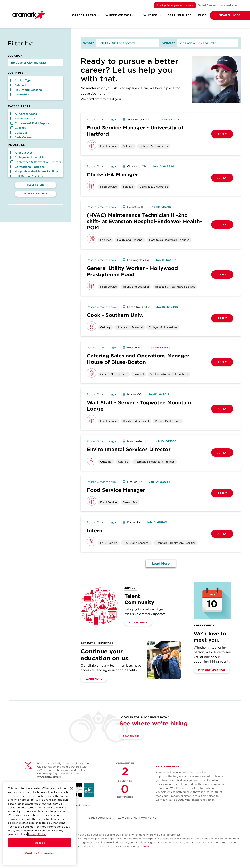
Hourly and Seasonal (26, 90)
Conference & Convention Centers (36, 162)
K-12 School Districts (27, 176)
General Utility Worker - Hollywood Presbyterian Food (132, 271)
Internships (20, 94)
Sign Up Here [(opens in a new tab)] (138, 622)
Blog (203, 15)
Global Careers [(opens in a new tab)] (207, 5)
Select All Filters (36, 194)
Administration (23, 119)
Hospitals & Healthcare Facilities (34, 171)
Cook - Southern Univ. (115, 315)
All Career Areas (24, 114)
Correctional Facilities (27, 167)
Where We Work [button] (121, 15)
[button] (224, 15)
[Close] (71, 788)
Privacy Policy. (37, 834)
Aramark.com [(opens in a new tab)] (229, 5)
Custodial (19, 133)
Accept (40, 843)
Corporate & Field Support (30, 123)
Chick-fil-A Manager (112, 174)
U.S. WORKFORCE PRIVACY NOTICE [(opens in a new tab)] (137, 818)
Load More (161, 563)
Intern (95, 531)
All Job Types (22, 80)
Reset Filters (36, 185)
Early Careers (21, 137)
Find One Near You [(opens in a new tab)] (212, 670)
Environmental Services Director (129, 449)
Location (15, 56)
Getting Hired (179, 15)
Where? (169, 43)
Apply (222, 134)
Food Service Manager (116, 490)
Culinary (18, 128)
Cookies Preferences (40, 853)
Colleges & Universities (28, 157)
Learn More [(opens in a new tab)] (94, 679)
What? (88, 43)
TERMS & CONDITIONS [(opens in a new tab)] (99, 818)
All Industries (21, 153)
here (146, 846)
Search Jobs (133, 736)
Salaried (18, 85)
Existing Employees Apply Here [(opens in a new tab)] (175, 5)
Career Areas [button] (86, 15)
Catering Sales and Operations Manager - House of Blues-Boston (140, 359)
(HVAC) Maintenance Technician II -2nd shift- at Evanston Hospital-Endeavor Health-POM (144, 221)
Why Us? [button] (152, 15)
